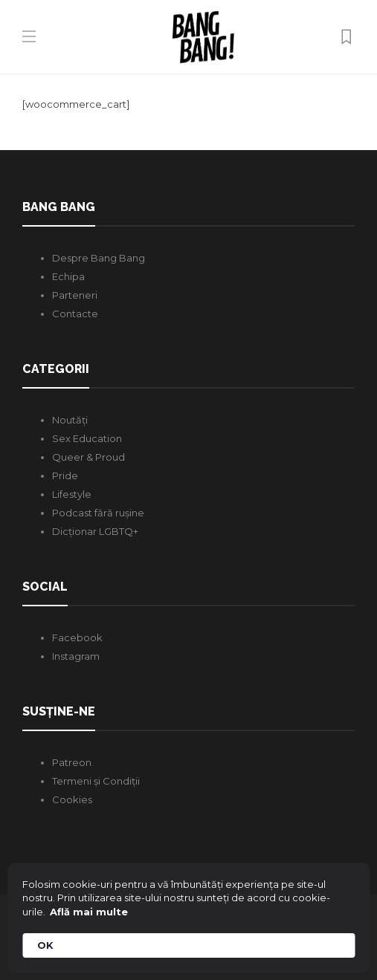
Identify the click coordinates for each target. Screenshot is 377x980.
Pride (65, 476)
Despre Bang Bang (99, 258)
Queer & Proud (88, 457)
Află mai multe (89, 912)
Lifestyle (72, 494)
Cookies (72, 799)
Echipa (68, 276)
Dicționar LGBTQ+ (95, 531)
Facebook (77, 637)
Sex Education (87, 438)
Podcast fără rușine (98, 513)
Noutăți (70, 420)
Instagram (76, 656)
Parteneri (75, 295)
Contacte (75, 314)
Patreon (72, 762)
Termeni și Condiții (96, 781)
